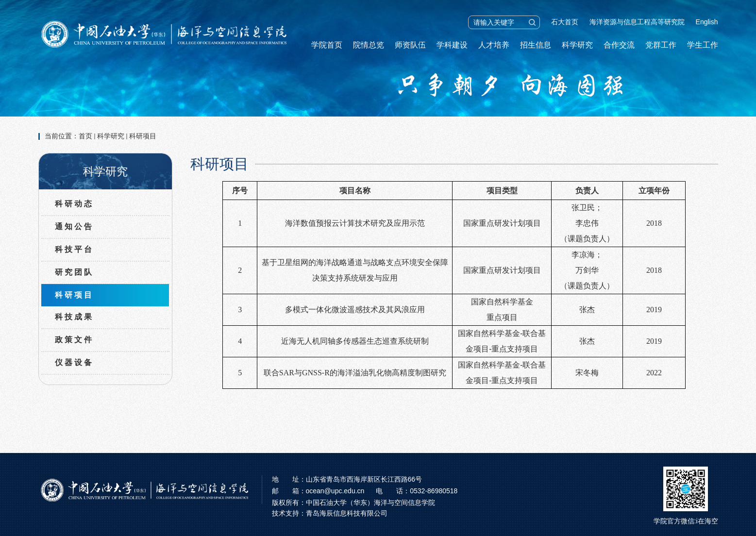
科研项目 (143, 136)
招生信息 (536, 45)
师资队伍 (410, 45)
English (707, 22)
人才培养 (494, 45)
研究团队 (74, 272)
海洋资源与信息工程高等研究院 (637, 22)
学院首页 (327, 45)
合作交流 (619, 45)
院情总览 (369, 45)
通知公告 (74, 226)
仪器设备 (74, 362)
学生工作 (703, 45)
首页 (85, 136)
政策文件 (74, 340)
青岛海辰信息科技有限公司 (347, 513)
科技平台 (74, 249)
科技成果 (74, 317)
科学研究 (577, 45)
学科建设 (452, 45)
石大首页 (565, 22)
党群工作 (661, 45)
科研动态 (74, 204)
